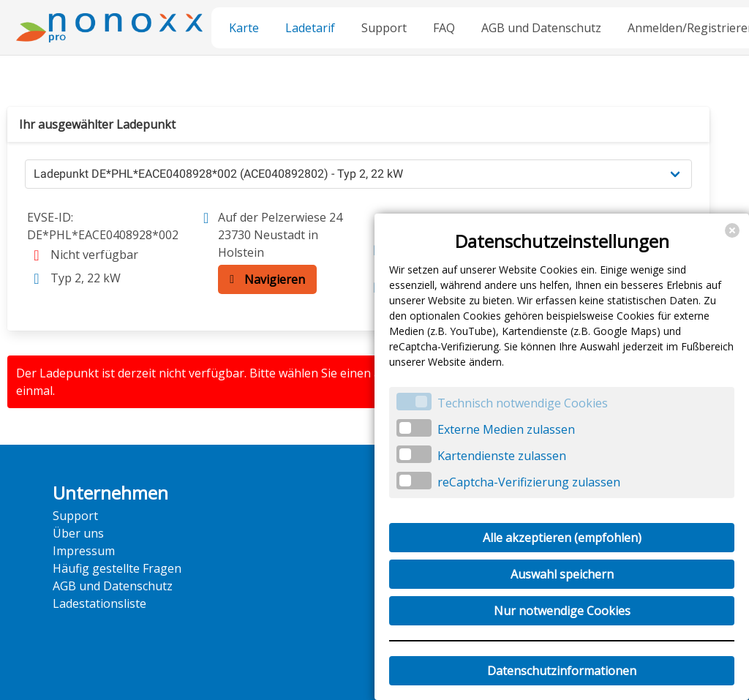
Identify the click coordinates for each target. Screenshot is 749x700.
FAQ (444, 28)
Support (384, 28)
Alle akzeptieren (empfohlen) (562, 538)
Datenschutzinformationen (562, 671)
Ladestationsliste (99, 603)
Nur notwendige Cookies (562, 611)
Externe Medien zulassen (506, 429)
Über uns (78, 533)
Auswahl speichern (562, 574)
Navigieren (264, 279)
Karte (244, 28)
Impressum (84, 551)
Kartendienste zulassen (502, 456)
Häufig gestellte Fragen (117, 568)
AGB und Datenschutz (541, 28)
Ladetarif (310, 28)
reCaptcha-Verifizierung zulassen (529, 482)
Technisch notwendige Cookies (523, 403)
